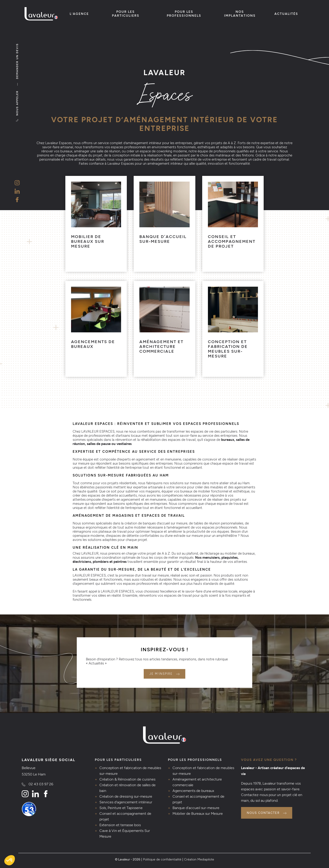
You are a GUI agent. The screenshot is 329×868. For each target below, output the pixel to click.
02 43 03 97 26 (41, 784)
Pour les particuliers (126, 14)
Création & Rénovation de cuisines (127, 779)
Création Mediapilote (199, 859)
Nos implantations (240, 14)
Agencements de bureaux (193, 791)
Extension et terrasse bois (120, 825)
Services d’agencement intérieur (126, 802)
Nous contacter (263, 813)
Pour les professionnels (184, 14)
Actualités (286, 14)
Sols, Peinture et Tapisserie (121, 808)
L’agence (79, 14)
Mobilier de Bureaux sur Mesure (198, 814)
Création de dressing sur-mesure (126, 796)
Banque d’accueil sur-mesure (196, 808)
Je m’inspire (161, 674)
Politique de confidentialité (162, 859)
